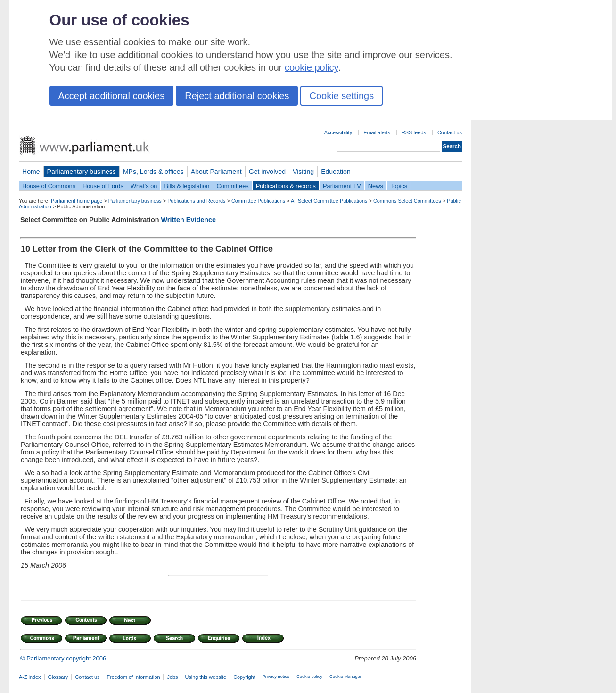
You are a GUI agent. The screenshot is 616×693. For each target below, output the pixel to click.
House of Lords (103, 186)
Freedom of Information (133, 677)
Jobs (172, 677)
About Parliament (216, 172)
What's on (144, 186)
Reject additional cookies (237, 96)
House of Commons (49, 186)
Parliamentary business (82, 172)
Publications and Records (196, 201)
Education (336, 172)
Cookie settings (341, 96)
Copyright (244, 677)
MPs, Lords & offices (153, 172)
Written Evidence (189, 220)
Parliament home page (77, 201)
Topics (399, 186)
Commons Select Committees (407, 201)
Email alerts (377, 132)
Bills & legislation (187, 186)
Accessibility (338, 132)
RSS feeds (414, 132)
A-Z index (30, 677)
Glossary (58, 677)
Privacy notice (276, 676)
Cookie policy (309, 676)
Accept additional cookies (112, 96)
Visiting (303, 172)
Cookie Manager (345, 676)
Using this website (205, 677)
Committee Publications (258, 201)
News (376, 186)
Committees (232, 186)
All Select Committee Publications (329, 201)
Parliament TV (342, 186)
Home (31, 172)
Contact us (450, 132)
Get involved (267, 172)
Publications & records (286, 186)
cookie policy (311, 67)
